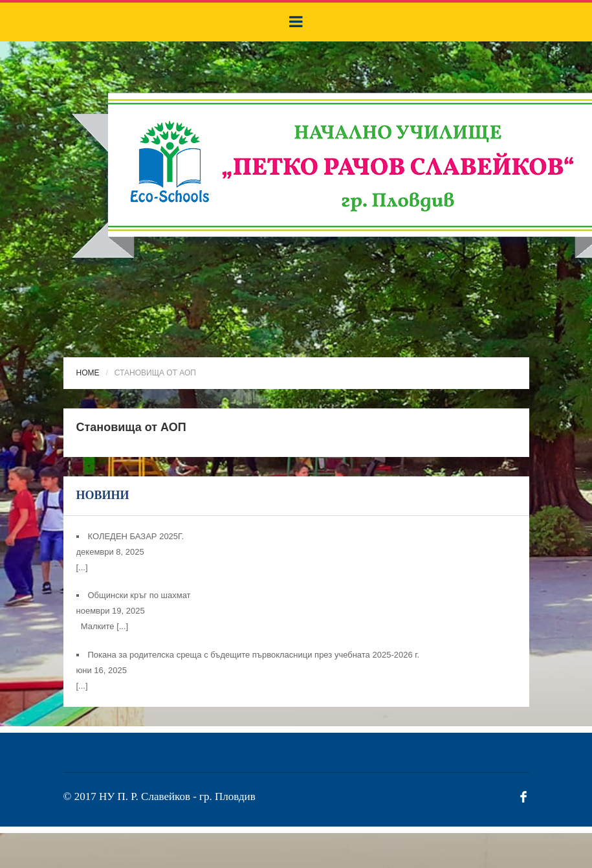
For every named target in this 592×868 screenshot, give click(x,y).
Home (88, 373)
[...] (82, 567)
